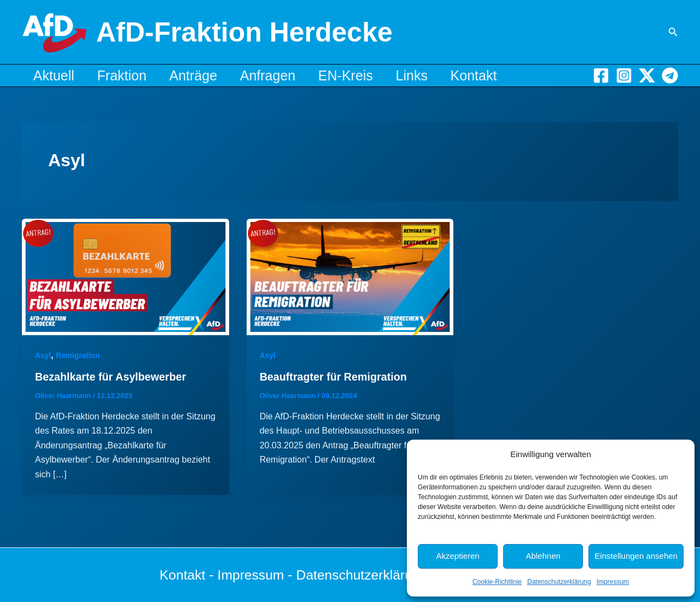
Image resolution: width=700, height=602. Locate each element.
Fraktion (129, 75)
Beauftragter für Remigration (334, 377)
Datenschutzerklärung (559, 582)
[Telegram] (670, 75)
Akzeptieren (457, 556)
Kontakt (503, 75)
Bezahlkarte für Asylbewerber (112, 377)
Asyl (43, 355)
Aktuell (56, 75)
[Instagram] (624, 75)
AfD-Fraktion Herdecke (244, 32)
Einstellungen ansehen (636, 556)
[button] (673, 32)
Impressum (613, 582)
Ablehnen (543, 556)
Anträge (205, 75)
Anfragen (284, 75)
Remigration (78, 355)
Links (436, 75)
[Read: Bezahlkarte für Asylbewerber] (126, 276)
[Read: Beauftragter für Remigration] (350, 276)
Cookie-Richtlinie (497, 582)
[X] (647, 75)
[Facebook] (601, 75)
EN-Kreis (366, 75)
